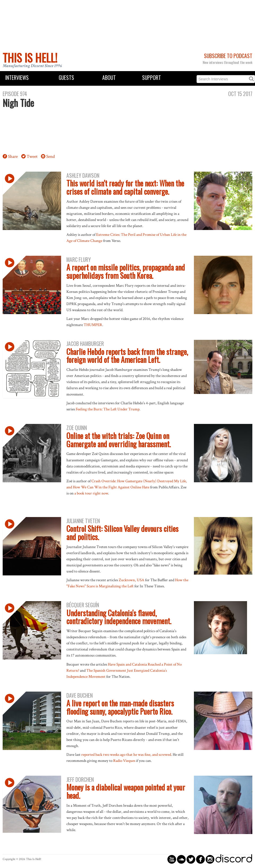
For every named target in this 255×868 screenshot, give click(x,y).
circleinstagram (210, 859)
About (109, 78)
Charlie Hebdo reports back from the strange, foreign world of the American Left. (127, 356)
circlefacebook (200, 859)
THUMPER (93, 325)
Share (13, 157)
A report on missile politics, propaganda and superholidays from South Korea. (126, 271)
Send (50, 157)
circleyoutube (172, 859)
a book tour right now (91, 493)
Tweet (32, 157)
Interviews (17, 78)
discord (234, 859)
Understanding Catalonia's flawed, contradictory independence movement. (119, 617)
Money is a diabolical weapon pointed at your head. (126, 791)
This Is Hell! (30, 58)
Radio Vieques (124, 761)
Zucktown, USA (131, 580)
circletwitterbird (191, 859)
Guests (66, 78)
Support (152, 78)
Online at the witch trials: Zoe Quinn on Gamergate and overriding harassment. (119, 440)
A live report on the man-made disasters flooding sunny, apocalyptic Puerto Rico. (120, 707)
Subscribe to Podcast (228, 56)
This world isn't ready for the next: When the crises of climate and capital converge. (125, 187)
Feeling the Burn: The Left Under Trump (108, 409)
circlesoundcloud (181, 859)
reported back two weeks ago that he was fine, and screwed (126, 754)
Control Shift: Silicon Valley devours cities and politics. (122, 533)
